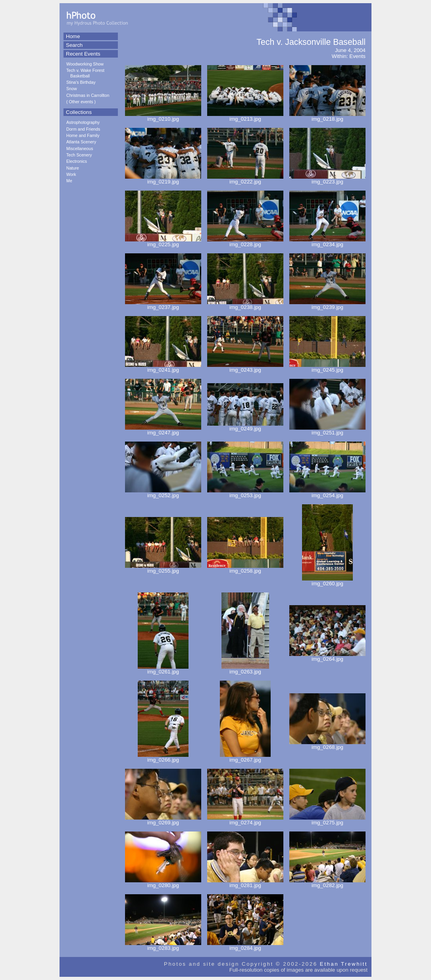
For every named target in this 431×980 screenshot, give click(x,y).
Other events (81, 102)
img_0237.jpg (163, 305)
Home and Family (83, 135)
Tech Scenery (79, 155)
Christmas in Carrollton (88, 95)
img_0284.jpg (245, 946)
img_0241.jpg (163, 367)
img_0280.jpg (163, 883)
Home (73, 36)
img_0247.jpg (163, 430)
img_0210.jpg (163, 117)
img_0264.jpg (327, 657)
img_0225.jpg (163, 242)
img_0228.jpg (245, 242)
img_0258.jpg (245, 568)
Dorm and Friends (83, 129)
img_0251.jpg (327, 430)
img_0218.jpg (327, 117)
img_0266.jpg (163, 757)
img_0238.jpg (245, 305)
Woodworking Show (85, 64)
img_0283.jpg (163, 946)
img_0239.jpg (327, 305)
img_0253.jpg (245, 493)
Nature (73, 168)
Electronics (77, 161)
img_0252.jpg (163, 493)
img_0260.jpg (327, 581)
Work (71, 174)
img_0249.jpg (245, 426)
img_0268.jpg (327, 745)
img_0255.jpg (163, 568)
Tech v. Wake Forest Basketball (85, 73)
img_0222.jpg (245, 179)
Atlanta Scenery (81, 142)
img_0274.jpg (245, 820)
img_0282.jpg (327, 883)
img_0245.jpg (327, 367)
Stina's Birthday (81, 82)
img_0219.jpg (163, 179)
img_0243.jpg (245, 367)
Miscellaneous (80, 149)
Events (357, 56)
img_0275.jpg (327, 820)
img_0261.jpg (163, 669)
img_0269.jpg (163, 820)
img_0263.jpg (245, 669)
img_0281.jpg (245, 883)
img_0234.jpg (327, 242)
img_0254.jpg (327, 493)
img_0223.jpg (327, 179)
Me (69, 181)
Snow (72, 89)
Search (74, 45)
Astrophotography (83, 122)
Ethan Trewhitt (344, 964)
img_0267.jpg (245, 757)
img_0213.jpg (245, 117)
